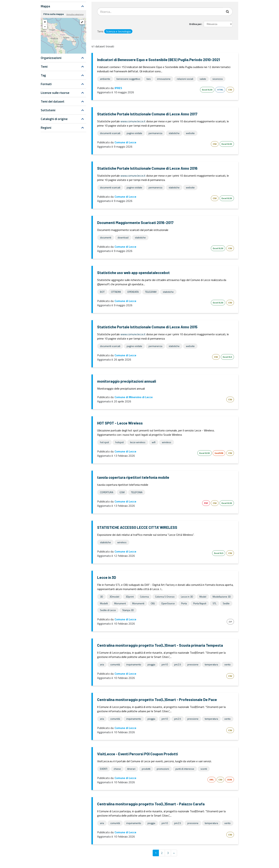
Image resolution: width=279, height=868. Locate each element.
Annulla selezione (75, 14)
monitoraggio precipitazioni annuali (127, 381)
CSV (230, 90)
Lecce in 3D (107, 577)
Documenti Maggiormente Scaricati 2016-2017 (135, 222)
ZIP (230, 622)
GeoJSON (219, 453)
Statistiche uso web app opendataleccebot (133, 273)
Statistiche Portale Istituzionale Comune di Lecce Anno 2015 (147, 327)
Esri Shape (194, 503)
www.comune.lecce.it (133, 121)
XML (212, 780)
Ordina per (195, 24)
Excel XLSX (207, 90)
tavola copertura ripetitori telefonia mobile (133, 477)
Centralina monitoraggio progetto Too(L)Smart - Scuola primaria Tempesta (160, 645)
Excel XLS (227, 357)
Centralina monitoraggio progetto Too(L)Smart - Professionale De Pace (157, 699)
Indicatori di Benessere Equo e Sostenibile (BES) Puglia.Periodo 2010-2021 (159, 60)
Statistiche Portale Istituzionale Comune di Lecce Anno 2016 (147, 168)
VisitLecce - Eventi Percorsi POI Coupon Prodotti (138, 754)
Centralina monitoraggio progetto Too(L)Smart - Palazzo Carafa (151, 804)
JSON (230, 780)
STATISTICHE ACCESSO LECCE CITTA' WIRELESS (137, 527)
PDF (206, 503)
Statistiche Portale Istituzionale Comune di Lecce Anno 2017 (147, 114)
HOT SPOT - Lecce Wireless (120, 423)
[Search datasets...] (160, 12)
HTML (220, 90)
